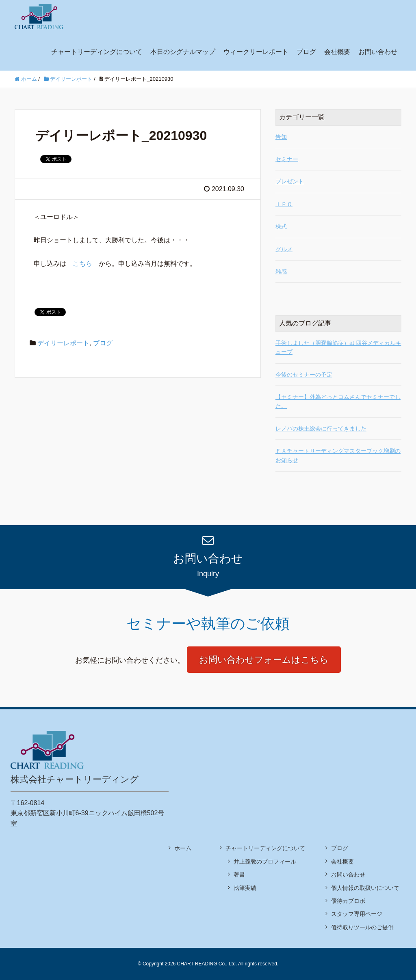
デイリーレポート (63, 343)
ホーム (183, 848)
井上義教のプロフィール (265, 862)
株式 (281, 226)
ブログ (306, 52)
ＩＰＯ (284, 204)
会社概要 (337, 52)
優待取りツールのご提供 (362, 927)
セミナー (287, 159)
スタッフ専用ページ (357, 914)
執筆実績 (245, 888)
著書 (239, 874)
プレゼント (290, 181)
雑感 (281, 271)
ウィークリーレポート (256, 52)
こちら (82, 264)
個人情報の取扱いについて (365, 888)
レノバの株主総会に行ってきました (321, 429)
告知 (281, 137)
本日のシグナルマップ (183, 52)
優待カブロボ (348, 901)
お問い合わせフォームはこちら (264, 660)
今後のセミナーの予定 (304, 375)
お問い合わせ (378, 52)
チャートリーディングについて (97, 52)
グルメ (284, 249)
